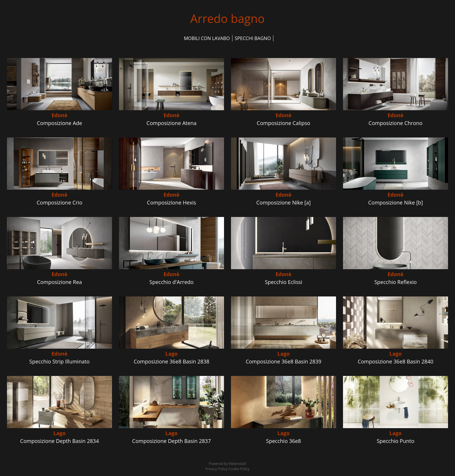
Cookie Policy (239, 469)
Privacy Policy (216, 469)
